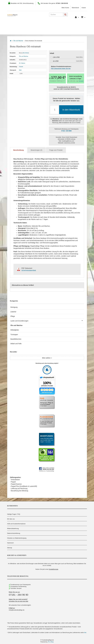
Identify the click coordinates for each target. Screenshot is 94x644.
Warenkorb (75, 8)
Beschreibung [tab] (19, 150)
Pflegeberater (76, 25)
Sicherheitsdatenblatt (29, 270)
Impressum (10, 543)
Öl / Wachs (22, 63)
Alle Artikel (26, 53)
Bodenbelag (16, 31)
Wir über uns (11, 519)
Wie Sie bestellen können (20, 25)
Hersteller (31, 31)
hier (85, 633)
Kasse (84, 8)
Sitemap (10, 548)
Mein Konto (65, 8)
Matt (20, 70)
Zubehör (13, 312)
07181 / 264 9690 (66, 131)
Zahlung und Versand (45, 25)
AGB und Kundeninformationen (16, 524)
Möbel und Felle (16, 344)
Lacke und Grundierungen (47, 321)
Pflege (13, 316)
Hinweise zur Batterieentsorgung (17, 538)
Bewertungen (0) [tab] (37, 150)
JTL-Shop (51, 642)
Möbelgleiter (15, 330)
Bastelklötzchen (16, 339)
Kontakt (62, 25)
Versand (81, 81)
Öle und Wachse (18, 41)
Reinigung (14, 307)
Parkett (21, 67)
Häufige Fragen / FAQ (14, 514)
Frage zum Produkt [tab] (56, 150)
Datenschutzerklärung (14, 533)
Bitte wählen (47, 358)
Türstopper (14, 334)
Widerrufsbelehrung (13, 529)
